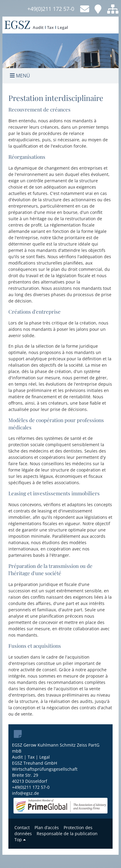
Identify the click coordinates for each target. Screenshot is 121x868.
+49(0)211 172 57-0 (51, 9)
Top (20, 840)
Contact (22, 827)
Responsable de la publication (67, 834)
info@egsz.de (26, 793)
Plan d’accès (47, 827)
